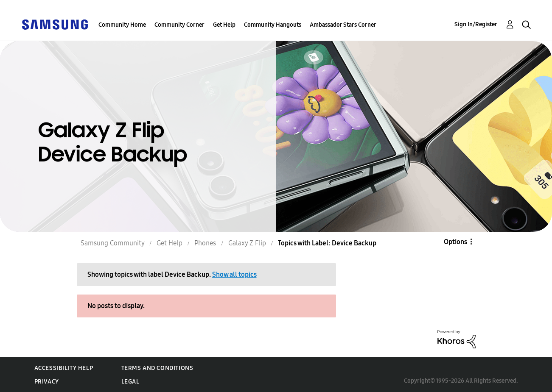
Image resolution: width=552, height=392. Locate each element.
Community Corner (179, 25)
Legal (130, 382)
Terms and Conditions (157, 368)
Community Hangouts (273, 25)
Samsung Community (113, 243)
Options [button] (455, 242)
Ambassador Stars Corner (343, 25)
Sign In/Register (476, 24)
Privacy (47, 382)
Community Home (122, 25)
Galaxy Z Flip (247, 243)
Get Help (224, 25)
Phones (205, 243)
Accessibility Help (64, 368)
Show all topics (234, 274)
